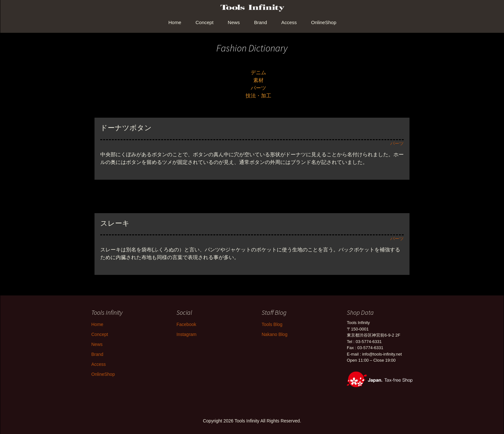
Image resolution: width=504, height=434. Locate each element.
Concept (204, 22)
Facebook (186, 324)
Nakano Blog (274, 334)
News (234, 22)
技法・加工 (258, 96)
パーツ (258, 88)
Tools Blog (272, 324)
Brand (261, 22)
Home (175, 22)
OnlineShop (324, 22)
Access (289, 22)
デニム (258, 72)
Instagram (186, 334)
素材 (258, 80)
